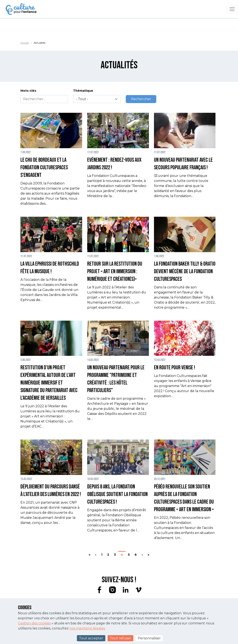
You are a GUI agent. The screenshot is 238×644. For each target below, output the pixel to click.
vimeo (139, 590)
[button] (51, 159)
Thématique (83, 91)
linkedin (126, 590)
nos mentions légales (87, 628)
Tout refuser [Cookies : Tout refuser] (120, 638)
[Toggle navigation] (232, 9)
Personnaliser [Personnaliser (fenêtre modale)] (149, 638)
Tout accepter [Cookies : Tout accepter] (91, 638)
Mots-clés (28, 91)
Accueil (25, 43)
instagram (112, 590)
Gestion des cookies (34, 623)
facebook (99, 590)
